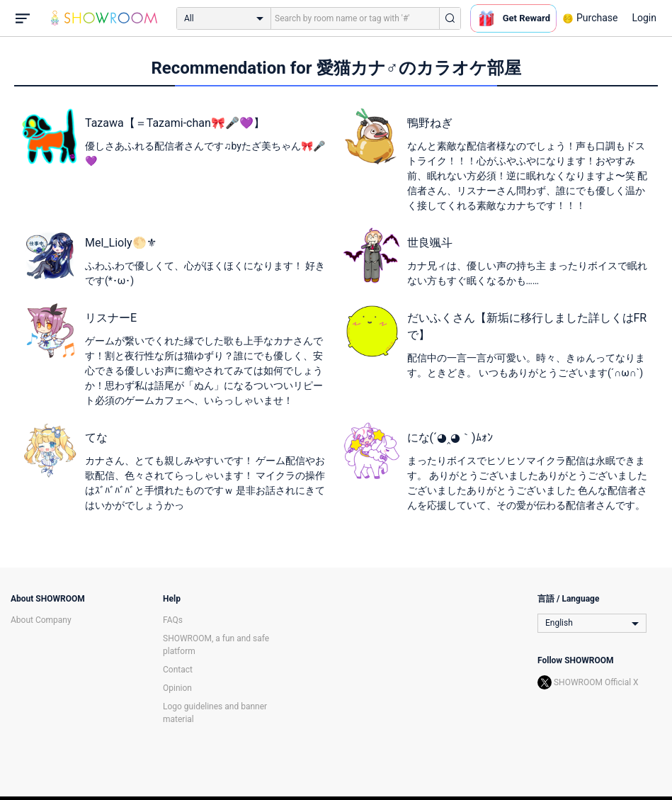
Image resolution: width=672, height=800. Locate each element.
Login (644, 18)
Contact (178, 670)
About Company (41, 620)
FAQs (173, 620)
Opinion (177, 688)
